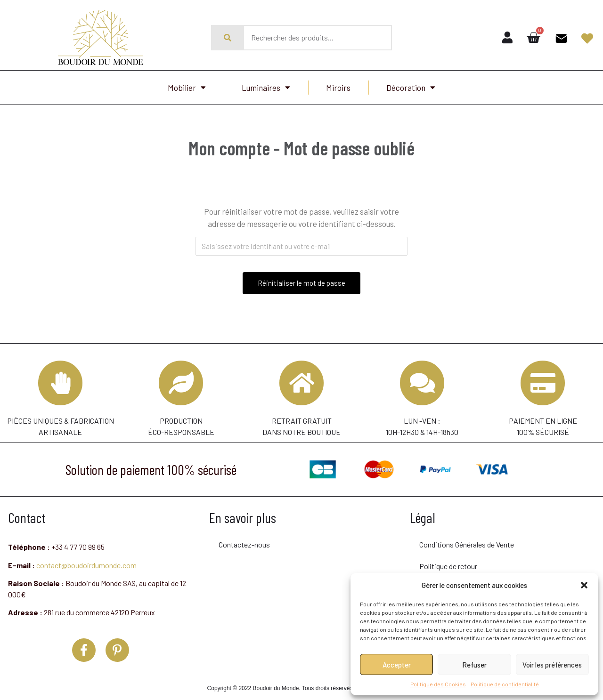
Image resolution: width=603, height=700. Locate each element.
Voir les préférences (552, 665)
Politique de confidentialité (505, 684)
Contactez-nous (244, 547)
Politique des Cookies (438, 684)
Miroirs (338, 88)
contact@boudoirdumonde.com (86, 567)
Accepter (397, 665)
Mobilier (187, 87)
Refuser (474, 665)
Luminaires (266, 87)
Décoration (411, 87)
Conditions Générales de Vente (467, 547)
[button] (584, 585)
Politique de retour (448, 569)
